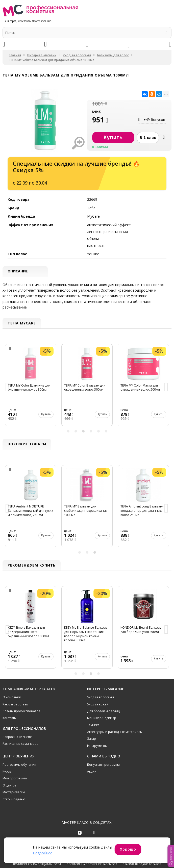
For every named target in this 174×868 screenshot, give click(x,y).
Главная (15, 55)
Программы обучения (19, 765)
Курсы (7, 771)
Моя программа (15, 778)
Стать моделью (14, 799)
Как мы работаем (16, 704)
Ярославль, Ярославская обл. (35, 21)
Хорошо (128, 849)
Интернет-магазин (42, 55)
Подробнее (43, 853)
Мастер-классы (14, 792)
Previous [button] (8, 388)
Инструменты (97, 746)
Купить (46, 414)
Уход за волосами (77, 55)
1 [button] (68, 431)
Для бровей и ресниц (103, 711)
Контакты (9, 718)
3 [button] (83, 431)
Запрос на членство (18, 737)
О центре (9, 785)
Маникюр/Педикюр (102, 718)
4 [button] (91, 431)
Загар (92, 739)
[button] (171, 856)
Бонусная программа (103, 765)
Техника (93, 725)
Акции (92, 771)
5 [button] (98, 431)
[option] (31, 388)
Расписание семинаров (20, 744)
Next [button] (166, 388)
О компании (12, 697)
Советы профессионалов (21, 711)
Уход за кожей (98, 704)
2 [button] (76, 431)
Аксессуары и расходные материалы (115, 732)
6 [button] (106, 431)
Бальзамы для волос (113, 55)
